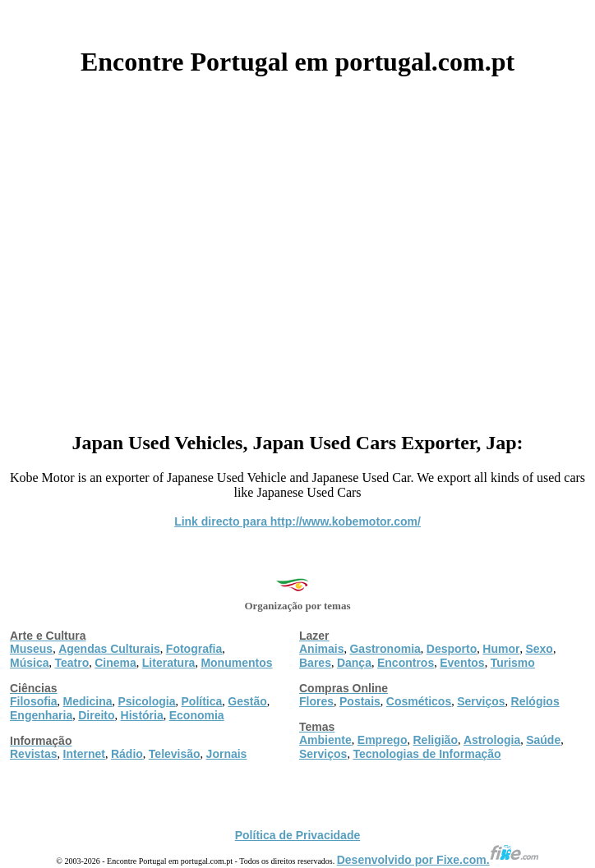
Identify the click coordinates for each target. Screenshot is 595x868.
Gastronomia (385, 649)
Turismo (513, 663)
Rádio (127, 754)
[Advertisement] (297, 248)
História (142, 715)
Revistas (34, 754)
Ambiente (325, 740)
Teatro (71, 663)
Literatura (169, 663)
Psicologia (146, 701)
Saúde (543, 740)
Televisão (175, 754)
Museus (31, 649)
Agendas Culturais (109, 649)
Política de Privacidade (298, 835)
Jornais (227, 754)
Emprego (383, 740)
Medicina (88, 701)
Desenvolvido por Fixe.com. (438, 860)
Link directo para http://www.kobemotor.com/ (297, 521)
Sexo (539, 649)
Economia (197, 715)
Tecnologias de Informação (427, 754)
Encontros (406, 663)
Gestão (247, 701)
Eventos (462, 663)
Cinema (115, 663)
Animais (321, 649)
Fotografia (194, 649)
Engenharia (41, 715)
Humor (501, 649)
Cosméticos (419, 701)
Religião (435, 740)
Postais (360, 701)
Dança (354, 663)
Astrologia (492, 740)
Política (202, 701)
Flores (316, 701)
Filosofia (34, 701)
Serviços (481, 701)
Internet (84, 754)
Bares (315, 663)
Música (29, 663)
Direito (96, 715)
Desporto (452, 649)
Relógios (535, 701)
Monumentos (236, 663)
